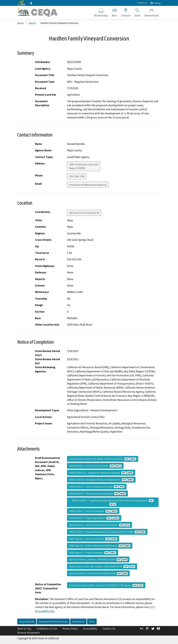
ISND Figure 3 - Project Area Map (93, 553)
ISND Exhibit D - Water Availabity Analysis (97, 493)
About (115, 12)
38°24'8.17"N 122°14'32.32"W (84, 213)
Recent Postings (101, 12)
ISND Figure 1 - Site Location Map (93, 539)
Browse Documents (29, 633)
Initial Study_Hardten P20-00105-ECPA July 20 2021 (103, 459)
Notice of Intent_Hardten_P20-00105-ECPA (98, 559)
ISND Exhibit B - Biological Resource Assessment (101, 480)
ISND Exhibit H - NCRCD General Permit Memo (99, 525)
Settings (156, 3)
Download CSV (27, 622)
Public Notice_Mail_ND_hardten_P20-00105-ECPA (102, 566)
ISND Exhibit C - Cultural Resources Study (97, 487)
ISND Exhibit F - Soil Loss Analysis (93, 511)
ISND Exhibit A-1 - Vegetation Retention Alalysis (101, 473)
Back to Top (24, 629)
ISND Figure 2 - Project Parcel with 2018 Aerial (100, 546)
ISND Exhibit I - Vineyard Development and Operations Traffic (107, 532)
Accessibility (90, 629)
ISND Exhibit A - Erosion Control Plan (95, 466)
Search (137, 12)
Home (21, 23)
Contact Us (142, 3)
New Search (78, 622)
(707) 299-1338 (77, 176)
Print (92, 622)
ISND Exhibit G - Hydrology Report (94, 518)
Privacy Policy (70, 629)
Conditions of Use (47, 629)
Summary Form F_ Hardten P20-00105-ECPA (98, 573)
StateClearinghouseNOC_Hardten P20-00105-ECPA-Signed (106, 585)
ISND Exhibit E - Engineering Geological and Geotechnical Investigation (113, 502)
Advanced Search (152, 12)
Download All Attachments (53, 622)
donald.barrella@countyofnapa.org (88, 185)
